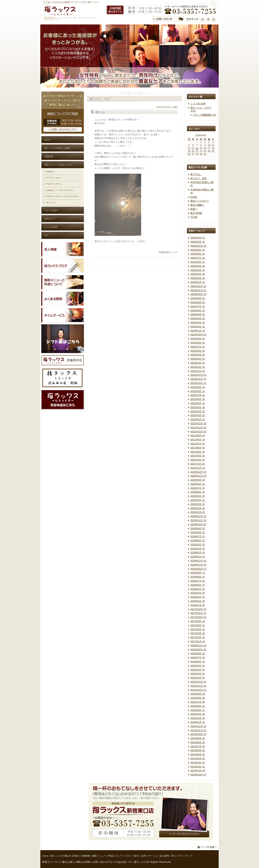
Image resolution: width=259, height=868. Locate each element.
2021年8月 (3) (198, 440)
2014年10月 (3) (198, 734)
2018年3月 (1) (198, 597)
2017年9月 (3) (198, 621)
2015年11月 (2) (198, 686)
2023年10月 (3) (198, 335)
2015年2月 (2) (198, 718)
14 (197, 148)
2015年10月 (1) (198, 690)
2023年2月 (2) (198, 367)
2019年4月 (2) (198, 549)
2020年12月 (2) (198, 472)
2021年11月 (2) (198, 428)
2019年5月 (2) (198, 545)
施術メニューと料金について (107, 856)
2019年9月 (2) (198, 529)
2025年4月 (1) (198, 270)
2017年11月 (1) (198, 613)
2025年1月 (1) (198, 282)
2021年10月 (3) (198, 432)
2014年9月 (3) (198, 738)
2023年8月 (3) (198, 343)
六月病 (194, 217)
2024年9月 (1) (198, 298)
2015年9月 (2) (198, 694)
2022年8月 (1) (198, 391)
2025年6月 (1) (198, 262)
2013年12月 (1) (198, 775)
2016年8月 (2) (198, 654)
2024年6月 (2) (198, 311)
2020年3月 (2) (198, 504)
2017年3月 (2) (198, 633)
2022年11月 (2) (198, 379)
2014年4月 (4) (198, 759)
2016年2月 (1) (198, 678)
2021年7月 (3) (198, 444)
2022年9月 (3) (198, 387)
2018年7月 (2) (198, 581)
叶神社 (194, 197)
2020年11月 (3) (198, 476)
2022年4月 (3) (198, 407)
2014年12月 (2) (198, 726)
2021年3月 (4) (198, 460)
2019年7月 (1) (198, 536)
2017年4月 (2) (198, 629)
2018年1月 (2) (198, 605)
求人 (174, 856)
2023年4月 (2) (198, 359)
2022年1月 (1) (198, 419)
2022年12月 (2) (198, 375)
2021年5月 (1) (198, 452)
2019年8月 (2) (198, 532)
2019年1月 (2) (198, 557)
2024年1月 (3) (198, 331)
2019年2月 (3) (198, 553)
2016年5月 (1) (198, 666)
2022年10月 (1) (198, 383)
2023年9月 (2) (198, 339)
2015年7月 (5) (198, 702)
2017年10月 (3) (198, 617)
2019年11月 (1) (198, 520)
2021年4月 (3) (198, 456)
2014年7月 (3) (198, 746)
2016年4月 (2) (198, 670)
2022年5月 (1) (198, 403)
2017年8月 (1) (198, 625)
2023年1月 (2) (198, 371)
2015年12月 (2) (198, 682)
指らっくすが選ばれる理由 (65, 856)
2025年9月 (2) (198, 250)
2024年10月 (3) (198, 294)
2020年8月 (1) (198, 484)
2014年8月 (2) (198, 742)
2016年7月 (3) (198, 658)
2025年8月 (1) (198, 254)
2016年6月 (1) (198, 662)
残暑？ (194, 209)
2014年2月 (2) (198, 767)
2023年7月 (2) (198, 347)
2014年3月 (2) (198, 763)
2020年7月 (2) (198, 488)
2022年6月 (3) (198, 399)
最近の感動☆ (197, 205)
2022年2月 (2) (198, 415)
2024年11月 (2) (198, 290)
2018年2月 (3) (198, 601)
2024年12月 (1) (198, 286)
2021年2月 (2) (198, 464)
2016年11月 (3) (198, 646)
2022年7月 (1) (198, 395)
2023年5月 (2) (198, 355)
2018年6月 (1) (198, 585)
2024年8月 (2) (198, 302)
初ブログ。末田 (199, 178)
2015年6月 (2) (198, 706)
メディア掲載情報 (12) (204, 115)
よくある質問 (162, 856)
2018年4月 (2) (198, 593)
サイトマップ (185, 856)
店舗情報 (85, 856)
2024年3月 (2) (198, 323)
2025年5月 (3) (198, 266)
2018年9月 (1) (198, 573)
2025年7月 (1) (198, 258)
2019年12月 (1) (198, 516)
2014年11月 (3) (198, 730)
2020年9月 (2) (198, 480)
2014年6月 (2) (198, 750)
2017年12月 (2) (198, 609)
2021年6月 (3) (198, 448)
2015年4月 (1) (198, 710)
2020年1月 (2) (198, 512)
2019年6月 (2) (198, 541)
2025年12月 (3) (198, 246)
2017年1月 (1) (198, 641)
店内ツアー (147, 856)
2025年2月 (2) (198, 278)
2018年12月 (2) (198, 561)
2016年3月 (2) (198, 674)
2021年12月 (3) (198, 424)
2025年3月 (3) (198, 274)
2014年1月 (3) (198, 771)
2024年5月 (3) (198, 314)
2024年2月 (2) (198, 327)
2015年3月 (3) (198, 714)
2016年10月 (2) (198, 650)
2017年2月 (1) (198, 637)
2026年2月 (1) (198, 242)
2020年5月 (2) (198, 496)
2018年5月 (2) (198, 589)
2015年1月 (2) (198, 722)
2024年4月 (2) (198, 319)
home (45, 856)
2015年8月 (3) (198, 698)
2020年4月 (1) (198, 500)
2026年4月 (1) (198, 238)
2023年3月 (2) (198, 363)
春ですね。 (196, 174)
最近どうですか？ (200, 201)
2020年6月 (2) (198, 492)
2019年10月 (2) (198, 524)
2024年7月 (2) (198, 306)
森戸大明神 (196, 213)
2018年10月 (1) (198, 569)
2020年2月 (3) (198, 508)
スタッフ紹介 (132, 856)
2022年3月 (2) (198, 411)
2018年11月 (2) (198, 565)
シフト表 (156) (198, 104)
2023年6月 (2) (198, 351)
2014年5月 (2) (198, 754)
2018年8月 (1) (198, 577)
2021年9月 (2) (198, 436)
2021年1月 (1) (198, 468)
